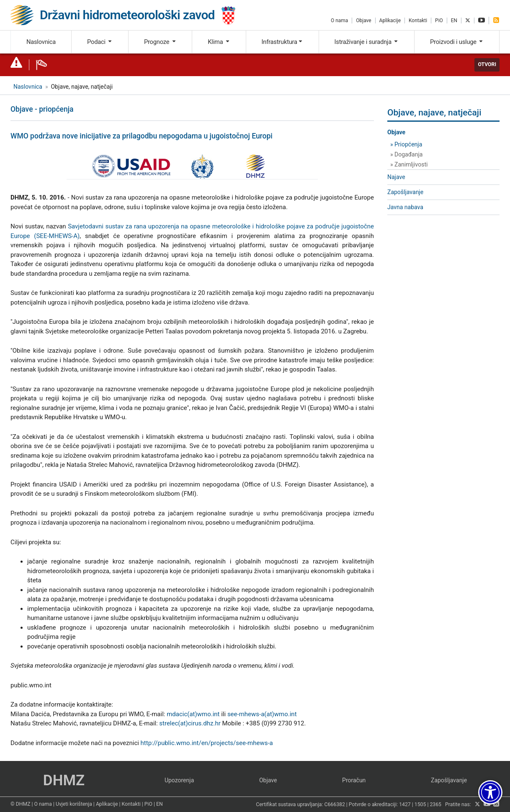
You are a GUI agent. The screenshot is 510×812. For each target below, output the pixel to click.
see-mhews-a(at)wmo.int (262, 714)
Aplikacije (390, 20)
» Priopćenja (406, 144)
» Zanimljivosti (409, 164)
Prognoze (160, 42)
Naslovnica (41, 42)
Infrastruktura (282, 42)
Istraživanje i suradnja (367, 42)
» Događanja (406, 154)
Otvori (487, 64)
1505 (420, 804)
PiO (439, 20)
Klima (219, 42)
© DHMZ (20, 804)
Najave (396, 177)
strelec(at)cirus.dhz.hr (190, 723)
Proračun (354, 780)
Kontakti (418, 20)
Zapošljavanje (405, 192)
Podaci (100, 42)
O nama (339, 20)
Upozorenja (179, 780)
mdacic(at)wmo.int (193, 714)
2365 (435, 804)
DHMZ (64, 780)
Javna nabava (405, 207)
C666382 (335, 804)
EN (454, 20)
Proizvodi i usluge (457, 42)
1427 (405, 804)
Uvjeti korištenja (74, 804)
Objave (363, 20)
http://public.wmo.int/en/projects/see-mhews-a (207, 743)
